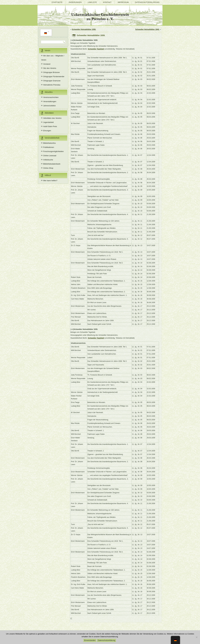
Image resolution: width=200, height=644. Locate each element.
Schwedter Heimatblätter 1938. (84, 29)
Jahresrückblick (49, 106)
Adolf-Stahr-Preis (50, 126)
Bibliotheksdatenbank (52, 164)
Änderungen (75, 2)
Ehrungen (47, 131)
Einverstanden (90, 640)
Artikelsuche (48, 160)
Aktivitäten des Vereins (52, 118)
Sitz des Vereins (50, 68)
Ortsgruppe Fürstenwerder (54, 76)
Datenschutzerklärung (147, 2)
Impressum (123, 2)
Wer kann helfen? (50, 181)
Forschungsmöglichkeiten (53, 151)
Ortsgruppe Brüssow (51, 72)
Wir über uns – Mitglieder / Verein (53, 58)
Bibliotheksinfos (49, 143)
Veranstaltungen (50, 101)
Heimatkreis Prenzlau (52, 85)
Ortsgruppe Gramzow (52, 81)
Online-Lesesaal (50, 156)
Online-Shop (48, 168)
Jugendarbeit (48, 122)
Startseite (57, 2)
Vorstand (47, 64)
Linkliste (92, 2)
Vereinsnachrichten (51, 97)
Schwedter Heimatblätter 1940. (147, 29)
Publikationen (49, 147)
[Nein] (197, 637)
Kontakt (107, 2)
